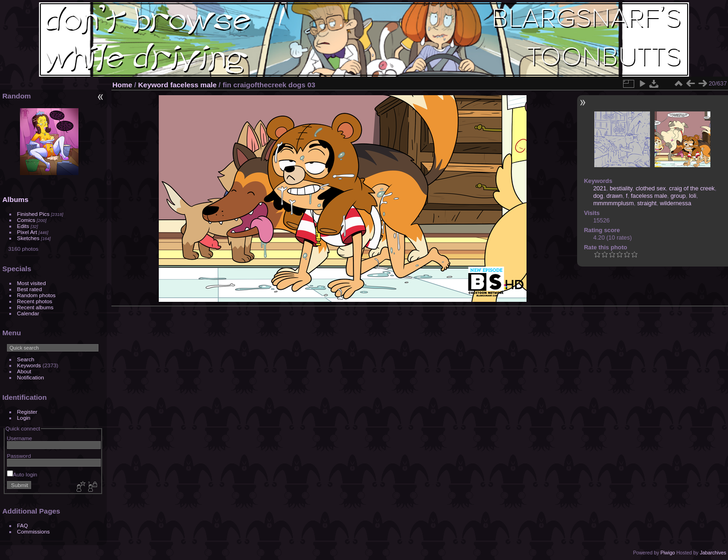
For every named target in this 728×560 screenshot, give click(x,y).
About (24, 371)
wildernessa (676, 203)
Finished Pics (33, 214)
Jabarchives (713, 553)
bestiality (621, 188)
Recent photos (35, 301)
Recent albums (35, 307)
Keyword (153, 85)
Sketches (28, 238)
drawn (614, 196)
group (678, 196)
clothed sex (651, 188)
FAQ (23, 525)
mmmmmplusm (614, 203)
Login (24, 418)
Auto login (22, 474)
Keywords (29, 365)
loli (693, 196)
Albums (15, 199)
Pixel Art (27, 232)
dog (598, 196)
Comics (26, 220)
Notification (31, 377)
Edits (23, 226)
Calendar (28, 313)
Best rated (30, 289)
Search (26, 359)
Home (122, 85)
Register (27, 412)
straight (647, 203)
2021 (600, 188)
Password (19, 456)
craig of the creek (692, 188)
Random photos (36, 295)
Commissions (34, 531)
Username (19, 438)
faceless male (194, 85)
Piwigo (667, 553)
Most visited (32, 283)
